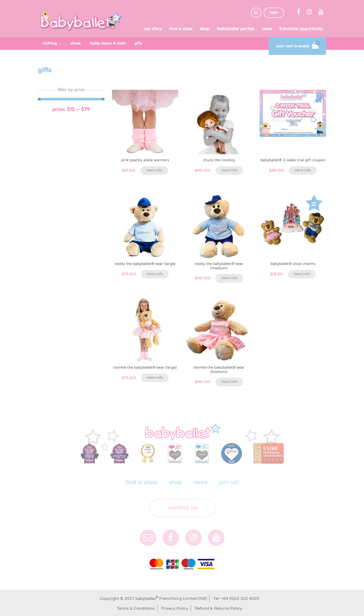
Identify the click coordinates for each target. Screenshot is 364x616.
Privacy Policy (175, 608)
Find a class (181, 29)
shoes (76, 43)
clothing (50, 43)
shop (205, 29)
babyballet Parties (236, 29)
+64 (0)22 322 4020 (240, 599)
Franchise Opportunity (301, 29)
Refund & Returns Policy (219, 608)
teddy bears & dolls (108, 43)
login (274, 13)
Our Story (153, 29)
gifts (138, 43)
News (267, 29)
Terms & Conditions (136, 608)
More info (154, 170)
